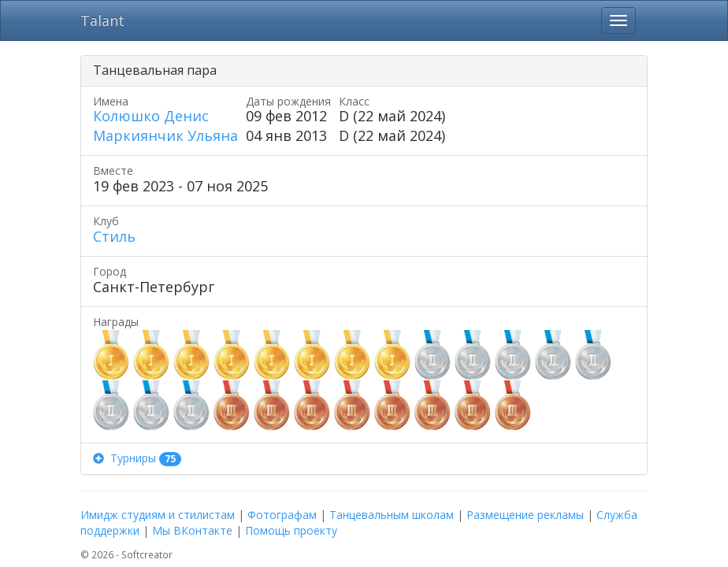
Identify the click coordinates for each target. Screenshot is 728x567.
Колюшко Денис (151, 116)
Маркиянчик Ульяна (165, 135)
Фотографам (282, 515)
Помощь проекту (291, 530)
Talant (102, 20)
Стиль (114, 236)
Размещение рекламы (525, 515)
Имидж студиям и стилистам (158, 515)
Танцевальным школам (392, 515)
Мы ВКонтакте (192, 530)
